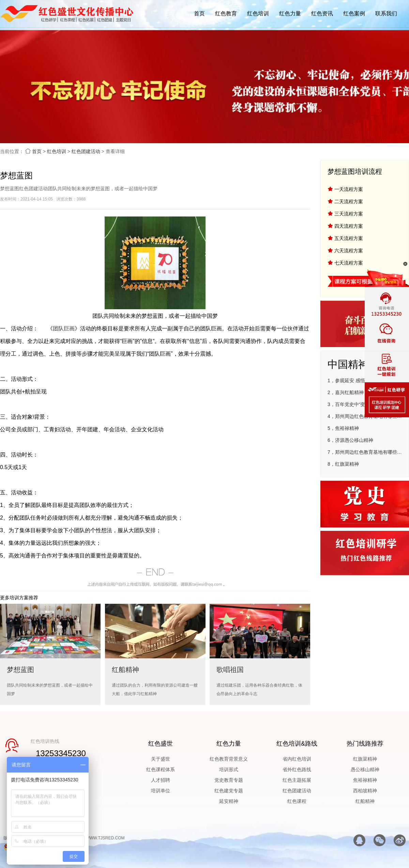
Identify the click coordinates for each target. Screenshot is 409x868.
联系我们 (386, 13)
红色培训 (258, 13)
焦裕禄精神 (365, 780)
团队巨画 (64, 328)
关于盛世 (161, 759)
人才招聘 (161, 780)
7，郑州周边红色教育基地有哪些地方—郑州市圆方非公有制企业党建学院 (365, 452)
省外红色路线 (297, 769)
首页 (199, 13)
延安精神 (229, 801)
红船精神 (365, 801)
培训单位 (161, 791)
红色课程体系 (161, 769)
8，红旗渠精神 (343, 464)
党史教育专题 (229, 780)
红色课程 (297, 801)
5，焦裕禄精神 (343, 428)
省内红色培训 (297, 759)
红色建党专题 (229, 791)
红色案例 (354, 13)
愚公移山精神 (365, 769)
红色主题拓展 (297, 780)
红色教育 (226, 13)
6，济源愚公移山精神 (350, 440)
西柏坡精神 (365, 791)
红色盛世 (161, 744)
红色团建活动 (86, 151)
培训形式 (229, 769)
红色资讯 (322, 13)
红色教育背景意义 (229, 759)
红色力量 (290, 13)
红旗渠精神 (365, 759)
